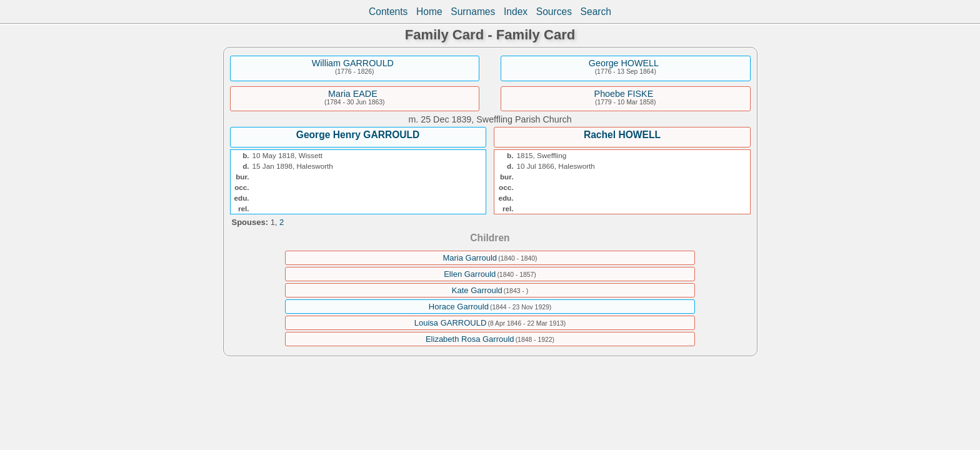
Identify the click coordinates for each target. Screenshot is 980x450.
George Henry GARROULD (358, 135)
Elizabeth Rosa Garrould (470, 339)
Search (596, 12)
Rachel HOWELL (622, 135)
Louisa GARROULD (451, 323)
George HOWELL (624, 63)
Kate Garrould (477, 290)
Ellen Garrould (470, 274)
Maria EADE (353, 94)
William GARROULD (353, 63)
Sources (554, 12)
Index (516, 12)
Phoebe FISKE (624, 94)
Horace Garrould (459, 307)
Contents (388, 12)
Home (429, 12)
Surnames (473, 12)
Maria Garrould (470, 258)
